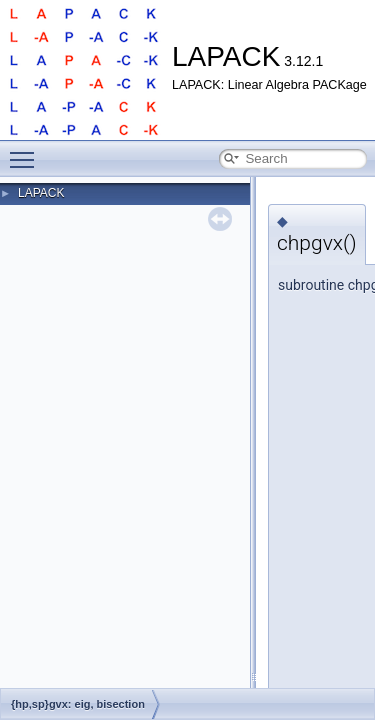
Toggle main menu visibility (27, 151)
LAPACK (41, 193)
